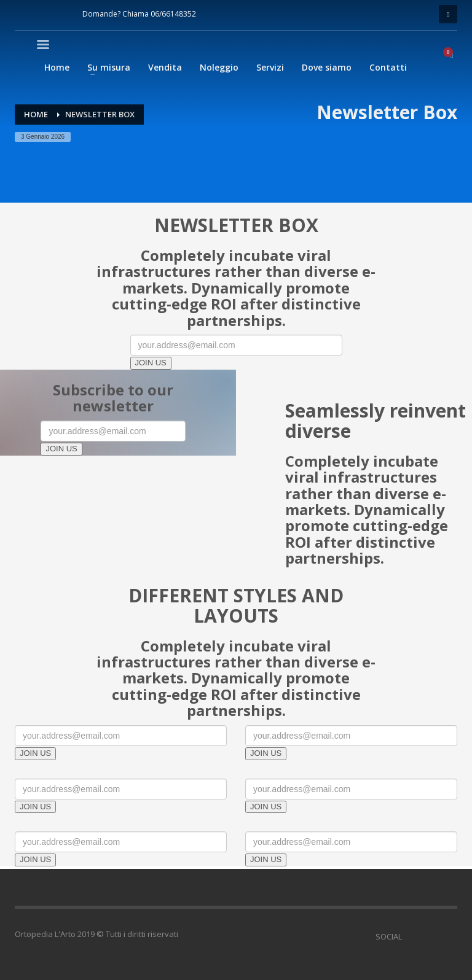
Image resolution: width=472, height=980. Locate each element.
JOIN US (151, 363)
